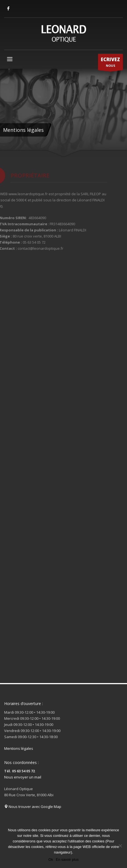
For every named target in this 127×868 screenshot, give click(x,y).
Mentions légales (19, 748)
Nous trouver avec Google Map (33, 807)
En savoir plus (67, 860)
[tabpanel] (63, 113)
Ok (51, 860)
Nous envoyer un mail (23, 777)
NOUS (110, 63)
